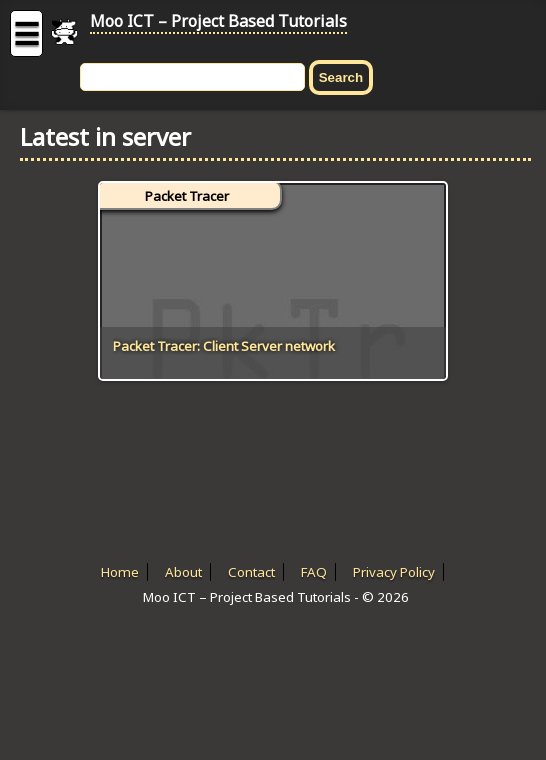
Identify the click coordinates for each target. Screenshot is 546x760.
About (183, 572)
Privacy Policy (394, 572)
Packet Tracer (187, 196)
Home (120, 572)
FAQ (314, 572)
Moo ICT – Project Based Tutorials (218, 21)
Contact (251, 572)
